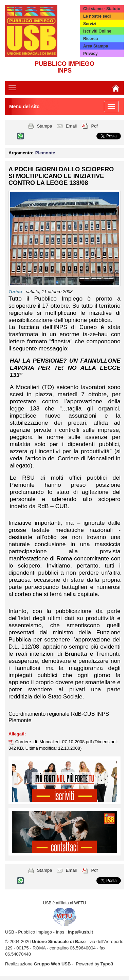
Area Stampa (96, 46)
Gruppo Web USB (52, 964)
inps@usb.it (80, 932)
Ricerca (90, 39)
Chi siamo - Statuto (102, 9)
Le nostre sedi (97, 16)
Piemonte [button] (45, 153)
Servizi (90, 24)
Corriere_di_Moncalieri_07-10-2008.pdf (54, 742)
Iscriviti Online (97, 31)
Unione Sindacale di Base (59, 941)
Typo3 (107, 964)
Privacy (90, 54)
